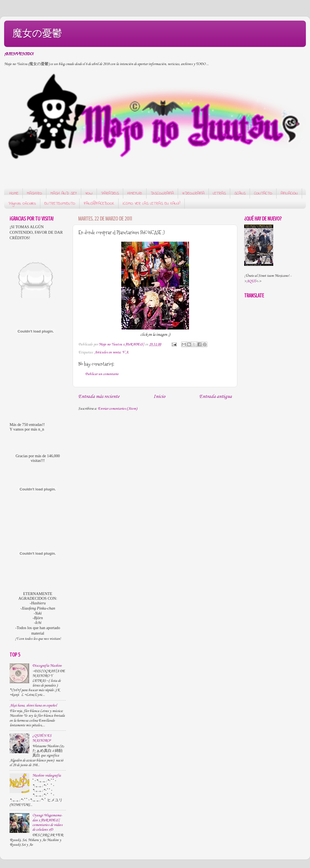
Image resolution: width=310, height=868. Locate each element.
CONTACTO (263, 193)
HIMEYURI (135, 193)
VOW (89, 193)
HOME (14, 193)
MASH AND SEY (64, 193)
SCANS (240, 193)
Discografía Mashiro (47, 666)
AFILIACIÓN (289, 193)
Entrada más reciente (99, 397)
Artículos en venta (107, 352)
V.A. (126, 352)
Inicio (159, 397)
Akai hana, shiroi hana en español (33, 706)
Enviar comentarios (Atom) (118, 409)
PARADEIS (110, 193)
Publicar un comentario (102, 374)
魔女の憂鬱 (37, 33)
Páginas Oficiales (22, 203)
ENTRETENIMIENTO (60, 203)
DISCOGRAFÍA (162, 193)
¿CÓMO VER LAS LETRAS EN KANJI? (151, 203)
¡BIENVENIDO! (19, 54)
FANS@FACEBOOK (99, 203)
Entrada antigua (215, 397)
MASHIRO (34, 193)
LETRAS (219, 193)
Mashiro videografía (47, 776)
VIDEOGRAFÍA (193, 193)
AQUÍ (251, 281)
